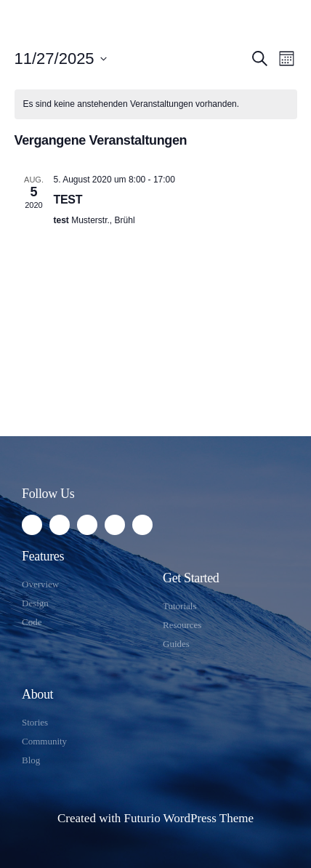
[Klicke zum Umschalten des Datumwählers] (61, 59)
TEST (68, 200)
